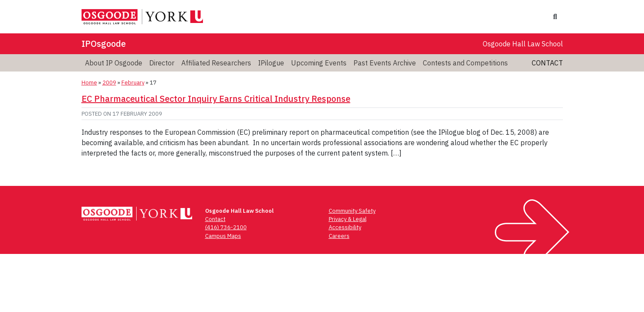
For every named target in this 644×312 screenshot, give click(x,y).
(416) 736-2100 (226, 227)
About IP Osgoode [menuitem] (114, 63)
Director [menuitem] (162, 63)
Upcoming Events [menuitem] (319, 63)
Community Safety (352, 211)
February (133, 83)
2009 (109, 83)
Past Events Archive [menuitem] (385, 63)
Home (89, 83)
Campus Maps (223, 236)
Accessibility (345, 227)
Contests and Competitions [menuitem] (465, 63)
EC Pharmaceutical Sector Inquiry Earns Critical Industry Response (216, 99)
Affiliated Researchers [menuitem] (216, 63)
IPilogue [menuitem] (271, 63)
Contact (547, 63)
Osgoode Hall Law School (523, 44)
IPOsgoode (104, 44)
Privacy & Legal (348, 219)
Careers (339, 236)
